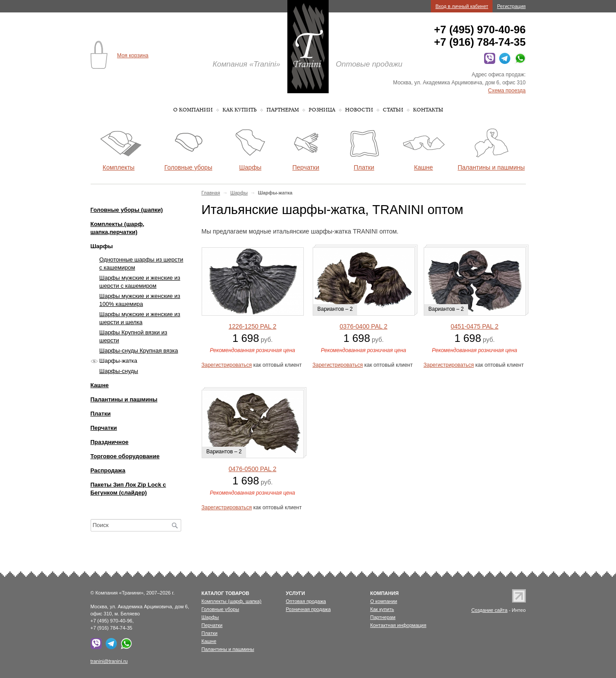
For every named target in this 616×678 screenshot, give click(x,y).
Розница (322, 110)
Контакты (428, 110)
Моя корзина (133, 56)
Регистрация (511, 6)
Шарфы (239, 193)
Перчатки (104, 428)
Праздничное (110, 442)
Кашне (100, 385)
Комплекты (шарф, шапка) (232, 601)
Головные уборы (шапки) (127, 210)
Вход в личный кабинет (462, 6)
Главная (211, 193)
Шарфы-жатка (119, 361)
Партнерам (283, 110)
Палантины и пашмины (124, 399)
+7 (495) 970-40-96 (480, 30)
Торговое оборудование (125, 456)
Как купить (240, 110)
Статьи (393, 110)
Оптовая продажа (306, 601)
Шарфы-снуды (119, 371)
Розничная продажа (308, 609)
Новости (359, 110)
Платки (101, 414)
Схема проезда (507, 91)
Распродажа (108, 470)
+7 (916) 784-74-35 (480, 42)
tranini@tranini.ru (109, 661)
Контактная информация (398, 625)
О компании (193, 110)
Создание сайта (489, 610)
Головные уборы (221, 609)
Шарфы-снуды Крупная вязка (139, 351)
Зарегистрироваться (227, 365)
